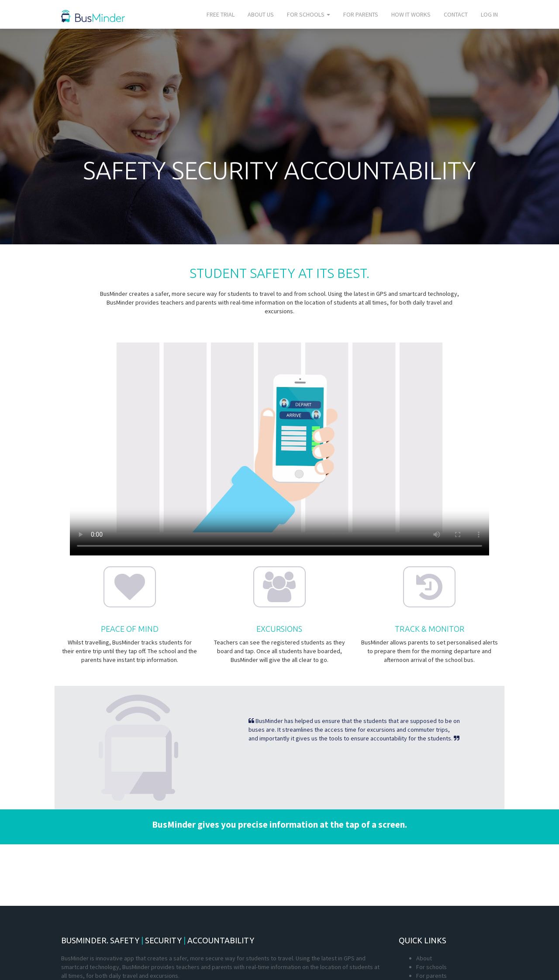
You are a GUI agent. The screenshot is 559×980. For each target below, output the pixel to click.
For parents (361, 14)
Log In (489, 14)
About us (261, 14)
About (424, 958)
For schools (309, 14)
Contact (456, 14)
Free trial (221, 14)
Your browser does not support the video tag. (279, 438)
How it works (411, 14)
